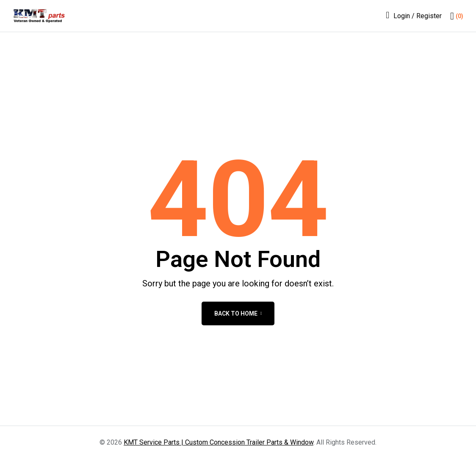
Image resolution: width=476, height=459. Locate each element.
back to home (238, 313)
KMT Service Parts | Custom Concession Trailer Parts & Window (219, 442)
